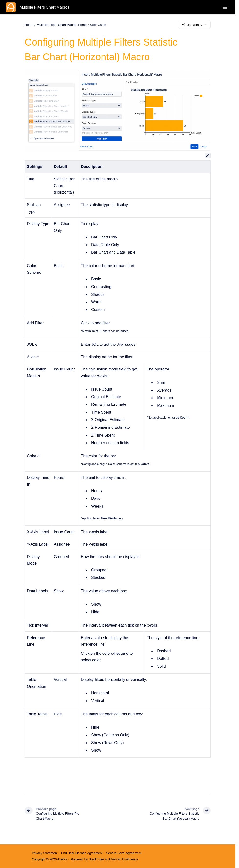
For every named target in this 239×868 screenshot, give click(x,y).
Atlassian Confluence (123, 859)
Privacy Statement (45, 853)
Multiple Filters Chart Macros (45, 7)
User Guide (98, 25)
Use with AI (195, 25)
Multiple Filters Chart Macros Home (62, 25)
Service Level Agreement (124, 853)
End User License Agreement (82, 853)
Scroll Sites (97, 859)
